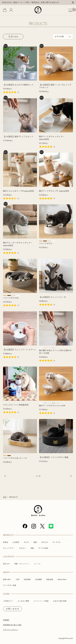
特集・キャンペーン (22, 564)
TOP (5, 497)
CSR (18, 579)
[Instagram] (34, 526)
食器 (35, 542)
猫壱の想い (7, 579)
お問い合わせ (12, 609)
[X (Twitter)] (42, 526)
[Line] (51, 526)
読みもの (6, 564)
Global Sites (62, 579)
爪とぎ (26, 542)
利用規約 (6, 620)
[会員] (11, 10)
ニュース (37, 564)
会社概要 (38, 579)
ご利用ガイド (8, 601)
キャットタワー (9, 548)
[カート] (5, 10)
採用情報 (27, 579)
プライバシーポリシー (11, 630)
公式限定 (16, 542)
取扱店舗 (50, 579)
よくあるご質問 (23, 601)
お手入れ (45, 542)
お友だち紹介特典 (60, 601)
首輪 (32, 548)
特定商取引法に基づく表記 (12, 625)
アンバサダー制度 (10, 585)
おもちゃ (23, 548)
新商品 (6, 542)
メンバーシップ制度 (41, 601)
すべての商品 (43, 548)
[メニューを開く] (72, 10)
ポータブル (57, 542)
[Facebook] (25, 526)
